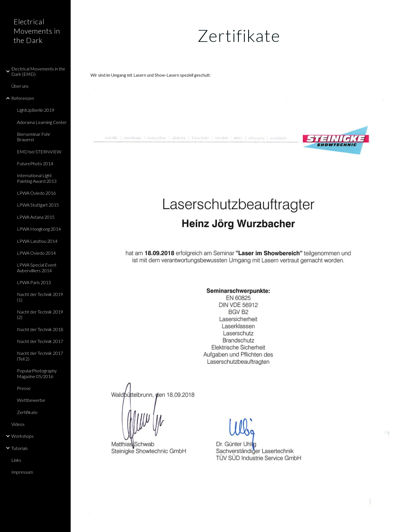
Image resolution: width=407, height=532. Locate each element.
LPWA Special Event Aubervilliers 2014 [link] (37, 267)
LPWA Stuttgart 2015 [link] (38, 205)
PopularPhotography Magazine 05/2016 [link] (37, 373)
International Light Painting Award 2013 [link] (37, 178)
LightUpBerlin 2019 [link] (36, 110)
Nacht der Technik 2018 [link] (40, 329)
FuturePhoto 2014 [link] (35, 163)
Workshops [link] (22, 436)
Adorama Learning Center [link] (42, 122)
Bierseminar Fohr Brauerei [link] (34, 137)
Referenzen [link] (23, 98)
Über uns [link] (20, 86)
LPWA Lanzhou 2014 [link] (37, 241)
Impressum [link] (22, 472)
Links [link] (16, 460)
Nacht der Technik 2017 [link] (40, 341)
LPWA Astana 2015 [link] (36, 217)
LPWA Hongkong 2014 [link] (39, 229)
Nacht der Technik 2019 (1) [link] (40, 297)
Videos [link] (18, 424)
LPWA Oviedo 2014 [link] (36, 253)
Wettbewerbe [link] (31, 400)
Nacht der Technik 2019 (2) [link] (40, 314)
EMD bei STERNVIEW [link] (39, 152)
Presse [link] (24, 388)
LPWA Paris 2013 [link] (34, 282)
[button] (400, 8)
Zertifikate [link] (27, 412)
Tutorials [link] (20, 448)
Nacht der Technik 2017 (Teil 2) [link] (40, 356)
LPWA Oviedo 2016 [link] (36, 193)
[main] (239, 35)
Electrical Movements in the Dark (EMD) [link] (38, 71)
